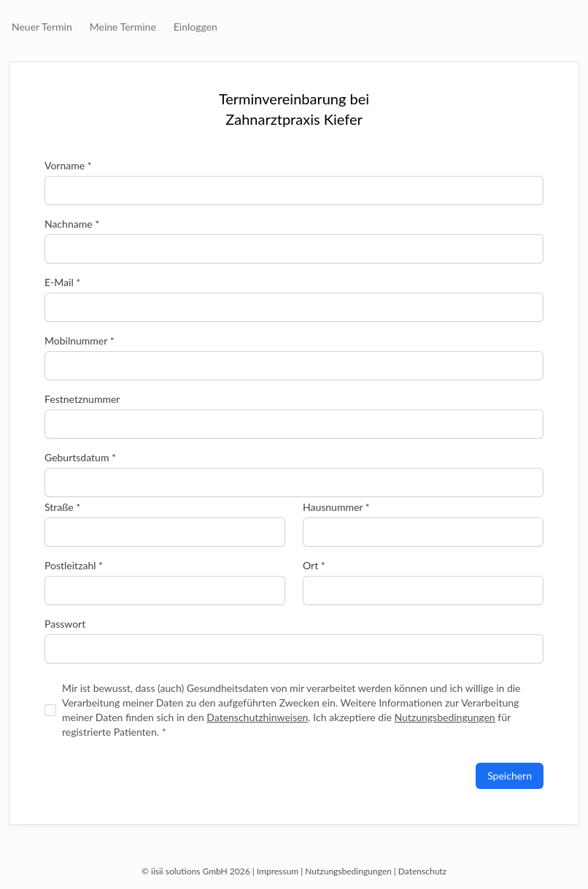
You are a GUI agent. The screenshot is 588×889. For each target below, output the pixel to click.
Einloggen (196, 27)
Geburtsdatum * (80, 457)
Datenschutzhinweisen (257, 717)
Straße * (62, 507)
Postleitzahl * (74, 565)
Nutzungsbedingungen (444, 717)
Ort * (314, 565)
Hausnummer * (336, 507)
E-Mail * (62, 282)
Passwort (65, 624)
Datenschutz (422, 871)
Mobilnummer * (80, 340)
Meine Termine (123, 27)
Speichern (510, 776)
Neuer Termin (42, 27)
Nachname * (72, 224)
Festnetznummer (82, 399)
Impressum (278, 871)
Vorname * (68, 165)
